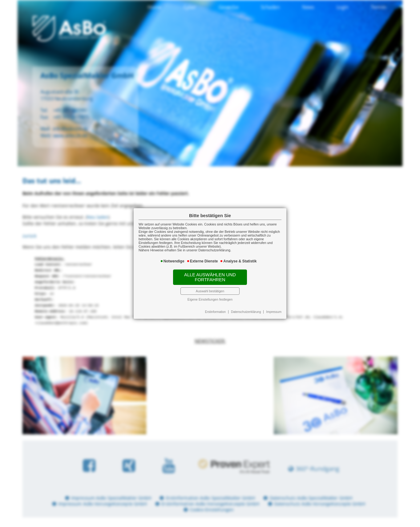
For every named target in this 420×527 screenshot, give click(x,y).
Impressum (274, 312)
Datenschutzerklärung (246, 312)
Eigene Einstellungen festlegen (210, 299)
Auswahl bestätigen (210, 291)
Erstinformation (215, 312)
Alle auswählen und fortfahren (210, 277)
